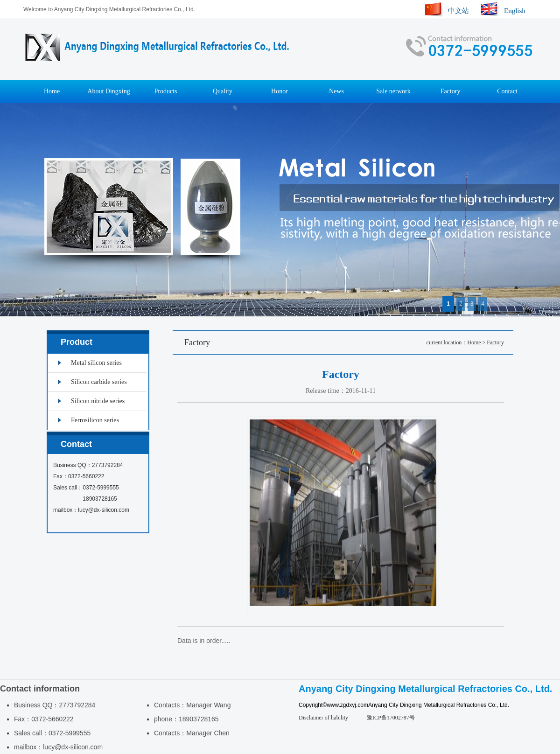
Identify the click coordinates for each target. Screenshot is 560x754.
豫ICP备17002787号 (391, 718)
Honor (280, 91)
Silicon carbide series (99, 382)
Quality (223, 91)
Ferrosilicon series (95, 420)
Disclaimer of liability (323, 718)
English (515, 11)
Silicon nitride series (98, 401)
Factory (451, 91)
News (336, 91)
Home (52, 91)
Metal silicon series (96, 363)
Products (166, 91)
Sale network (393, 91)
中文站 (458, 11)
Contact (507, 91)
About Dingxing (108, 91)
